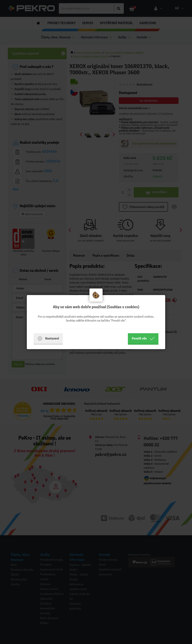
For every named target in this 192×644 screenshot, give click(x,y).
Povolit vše (143, 338)
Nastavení (48, 338)
